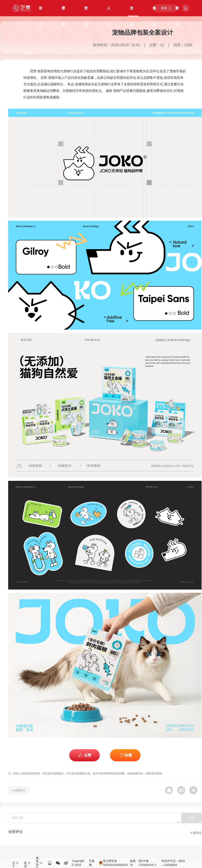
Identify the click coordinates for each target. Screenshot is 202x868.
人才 (109, 11)
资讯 (86, 11)
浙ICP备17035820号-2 (147, 863)
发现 (132, 11)
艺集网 (92, 863)
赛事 (63, 11)
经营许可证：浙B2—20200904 (173, 863)
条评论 (196, 833)
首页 (41, 11)
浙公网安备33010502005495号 (113, 863)
